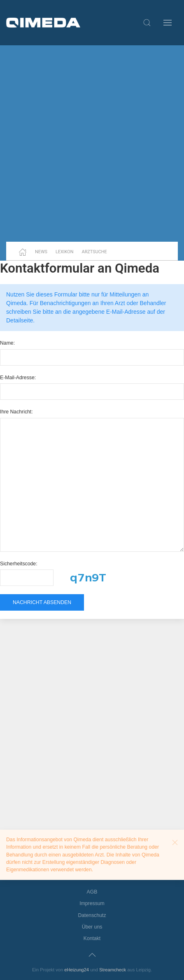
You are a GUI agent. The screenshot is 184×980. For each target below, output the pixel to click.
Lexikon (65, 252)
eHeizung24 (77, 970)
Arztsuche (94, 252)
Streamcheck (113, 970)
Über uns (92, 927)
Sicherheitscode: (19, 564)
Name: (7, 343)
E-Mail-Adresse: (18, 378)
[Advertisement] (92, 143)
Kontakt (92, 938)
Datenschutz (92, 915)
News (41, 252)
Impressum (92, 903)
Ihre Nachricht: (16, 412)
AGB (92, 892)
